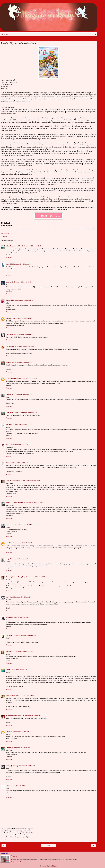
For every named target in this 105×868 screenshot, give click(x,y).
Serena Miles (10, 300)
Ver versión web (49, 850)
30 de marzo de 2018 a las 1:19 (21, 669)
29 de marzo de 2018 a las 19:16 (19, 559)
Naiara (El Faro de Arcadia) (15, 503)
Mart (7, 462)
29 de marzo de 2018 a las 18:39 (22, 543)
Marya (15, 856)
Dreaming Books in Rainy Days (16, 577)
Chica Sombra (10, 334)
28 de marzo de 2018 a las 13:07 (22, 264)
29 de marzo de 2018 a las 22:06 (23, 597)
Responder (9, 258)
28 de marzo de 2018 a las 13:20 (22, 282)
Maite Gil (9, 264)
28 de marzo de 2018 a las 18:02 (22, 318)
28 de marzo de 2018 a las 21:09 (24, 346)
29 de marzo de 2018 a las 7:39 (22, 424)
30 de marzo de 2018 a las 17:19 (22, 732)
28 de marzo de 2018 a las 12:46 (32, 246)
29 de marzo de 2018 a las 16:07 (29, 525)
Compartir (5, 236)
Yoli (7, 444)
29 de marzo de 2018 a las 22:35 (27, 635)
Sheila (8, 617)
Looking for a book (12, 412)
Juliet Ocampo (10, 695)
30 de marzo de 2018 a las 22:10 (21, 748)
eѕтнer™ (9, 669)
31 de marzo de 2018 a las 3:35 (27, 766)
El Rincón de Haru (12, 378)
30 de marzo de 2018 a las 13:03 (25, 695)
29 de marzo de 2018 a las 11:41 (19, 462)
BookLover (9, 362)
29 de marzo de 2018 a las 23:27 (23, 651)
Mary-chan (9, 597)
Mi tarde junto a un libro (14, 246)
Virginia (8, 748)
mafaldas (9, 282)
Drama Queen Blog (12, 766)
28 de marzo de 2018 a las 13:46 (24, 300)
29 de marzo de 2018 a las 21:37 (35, 577)
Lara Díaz (9, 543)
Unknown (9, 318)
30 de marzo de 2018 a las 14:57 (32, 716)
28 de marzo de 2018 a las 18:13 (25, 334)
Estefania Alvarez (11, 635)
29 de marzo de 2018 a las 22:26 (20, 617)
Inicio (49, 846)
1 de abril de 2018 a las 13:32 (17, 786)
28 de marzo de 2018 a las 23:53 (23, 394)
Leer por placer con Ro (13, 480)
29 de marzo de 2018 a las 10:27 (18, 444)
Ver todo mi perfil (16, 862)
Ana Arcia (9, 424)
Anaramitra (10, 651)
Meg (7, 559)
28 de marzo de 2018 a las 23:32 (28, 378)
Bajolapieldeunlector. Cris (14, 716)
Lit (7, 786)
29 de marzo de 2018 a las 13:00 (33, 503)
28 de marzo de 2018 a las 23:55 (28, 412)
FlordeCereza (10, 346)
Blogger (55, 866)
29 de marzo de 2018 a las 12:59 (30, 480)
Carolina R (9, 394)
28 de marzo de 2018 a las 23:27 (23, 362)
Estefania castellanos (12, 525)
